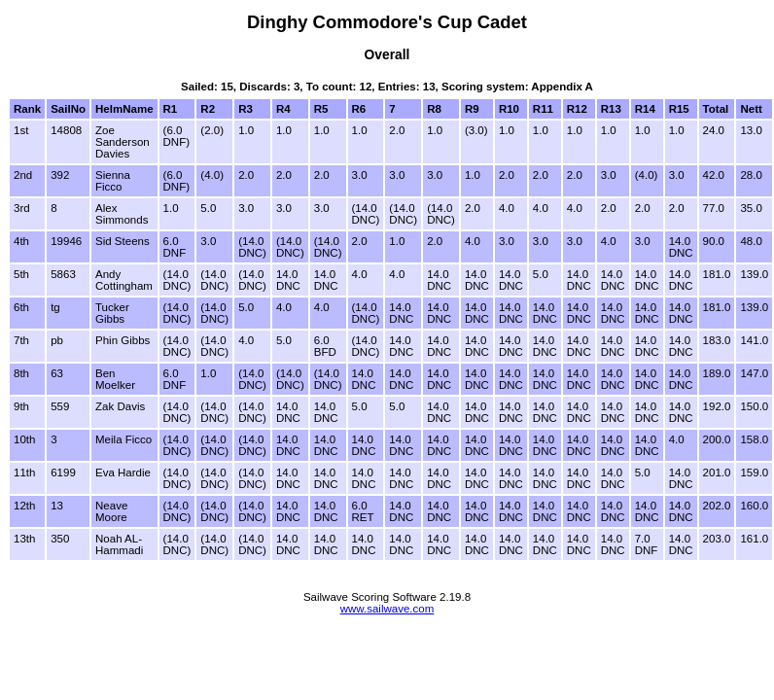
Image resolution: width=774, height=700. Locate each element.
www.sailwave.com (387, 609)
